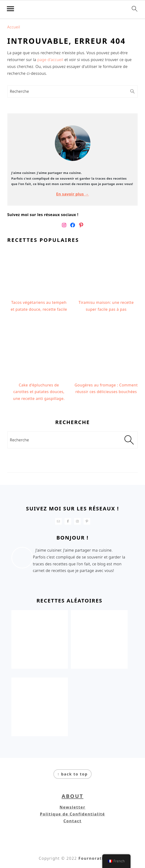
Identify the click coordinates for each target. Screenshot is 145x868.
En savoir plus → (73, 194)
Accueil (14, 27)
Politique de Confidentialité (72, 814)
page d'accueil (50, 60)
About (73, 796)
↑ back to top (72, 774)
